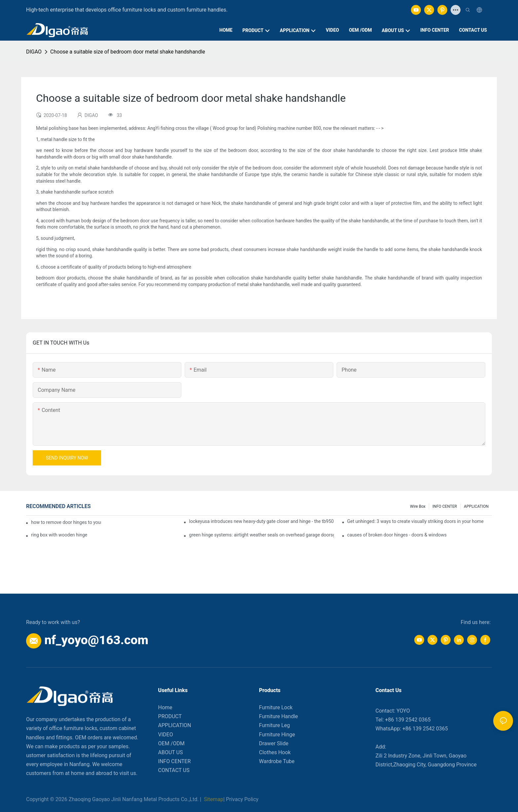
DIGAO (34, 52)
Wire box (418, 506)
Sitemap (213, 799)
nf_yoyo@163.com (96, 640)
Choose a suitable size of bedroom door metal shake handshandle (128, 52)
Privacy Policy (242, 799)
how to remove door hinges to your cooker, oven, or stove (66, 522)
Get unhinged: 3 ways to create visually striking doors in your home (415, 521)
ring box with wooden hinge (59, 535)
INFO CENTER (445, 506)
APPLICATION (476, 506)
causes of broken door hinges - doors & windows (397, 535)
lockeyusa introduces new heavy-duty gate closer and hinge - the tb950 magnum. (261, 521)
